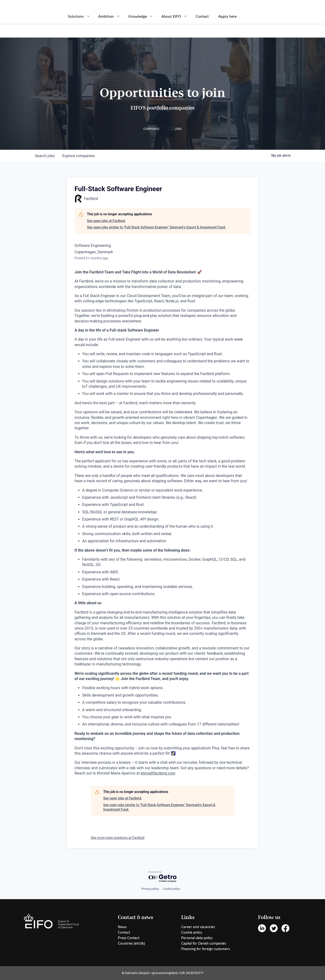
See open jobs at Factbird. (106, 221)
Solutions (76, 17)
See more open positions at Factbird (118, 838)
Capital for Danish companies (204, 943)
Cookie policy (171, 889)
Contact (202, 17)
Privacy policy (150, 889)
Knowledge (138, 17)
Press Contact (129, 938)
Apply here (227, 17)
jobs (45, 156)
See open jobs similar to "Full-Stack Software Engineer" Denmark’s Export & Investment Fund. (157, 227)
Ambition (106, 17)
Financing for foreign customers (206, 949)
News (122, 927)
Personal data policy (197, 938)
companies (79, 156)
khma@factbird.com (158, 773)
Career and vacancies (198, 927)
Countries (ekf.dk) (131, 943)
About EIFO (171, 17)
